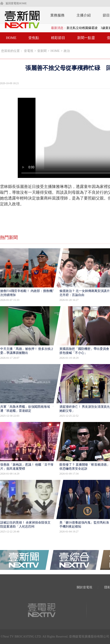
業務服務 (57, 15)
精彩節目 (58, 38)
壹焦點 (34, 38)
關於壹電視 (84, 587)
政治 (67, 51)
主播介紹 (84, 15)
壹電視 (29, 51)
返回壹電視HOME (16, 3)
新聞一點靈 (86, 38)
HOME (11, 38)
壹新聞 (42, 51)
